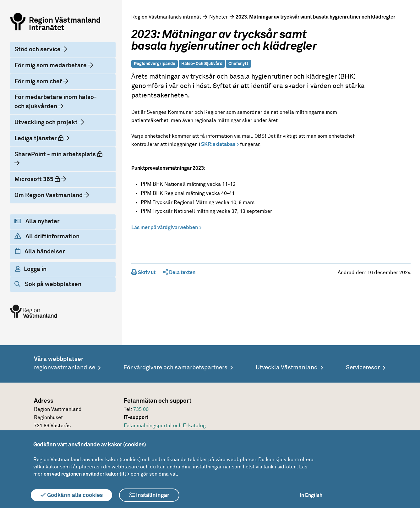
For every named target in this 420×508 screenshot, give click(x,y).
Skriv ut (143, 273)
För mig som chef (39, 82)
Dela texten (179, 273)
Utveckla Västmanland (287, 368)
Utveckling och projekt (47, 122)
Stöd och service (38, 50)
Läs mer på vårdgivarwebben (165, 228)
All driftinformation (47, 236)
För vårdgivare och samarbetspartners (175, 368)
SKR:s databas (218, 144)
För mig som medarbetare (51, 66)
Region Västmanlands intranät (166, 17)
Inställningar (149, 495)
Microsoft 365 (38, 179)
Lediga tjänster (39, 138)
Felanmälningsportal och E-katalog (165, 426)
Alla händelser (40, 251)
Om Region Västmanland (49, 195)
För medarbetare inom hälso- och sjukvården (56, 102)
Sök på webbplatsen (48, 284)
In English (311, 495)
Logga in (31, 269)
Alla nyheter (37, 221)
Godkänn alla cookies (71, 495)
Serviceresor (363, 368)
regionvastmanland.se (65, 368)
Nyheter (218, 17)
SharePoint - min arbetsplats (58, 154)
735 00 (141, 409)
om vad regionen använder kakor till (85, 474)
